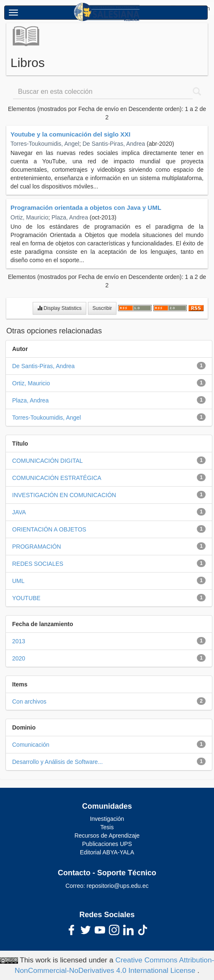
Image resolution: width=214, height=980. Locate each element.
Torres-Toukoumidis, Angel (45, 144)
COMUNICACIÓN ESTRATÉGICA (57, 478)
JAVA (19, 512)
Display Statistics (59, 308)
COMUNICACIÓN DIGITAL (48, 461)
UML (18, 581)
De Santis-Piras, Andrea (114, 144)
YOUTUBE (26, 598)
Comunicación (31, 745)
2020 (19, 658)
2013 (19, 641)
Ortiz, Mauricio (29, 217)
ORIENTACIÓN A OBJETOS (49, 529)
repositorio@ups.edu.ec (118, 886)
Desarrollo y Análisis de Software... (57, 762)
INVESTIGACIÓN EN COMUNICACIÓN (64, 495)
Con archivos (29, 701)
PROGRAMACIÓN (37, 547)
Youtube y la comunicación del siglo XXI (70, 134)
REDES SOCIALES (38, 564)
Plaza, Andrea (70, 217)
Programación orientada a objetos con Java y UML (86, 208)
